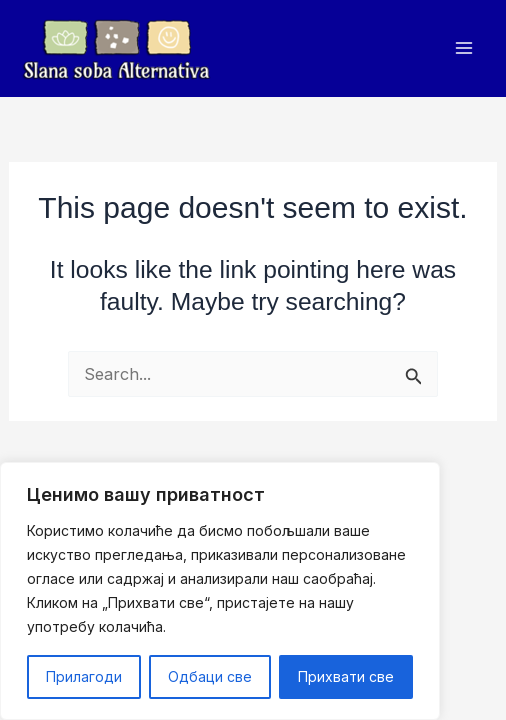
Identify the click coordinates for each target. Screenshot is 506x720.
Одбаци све (210, 676)
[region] (220, 591)
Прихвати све (346, 676)
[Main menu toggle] (463, 48)
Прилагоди (84, 676)
